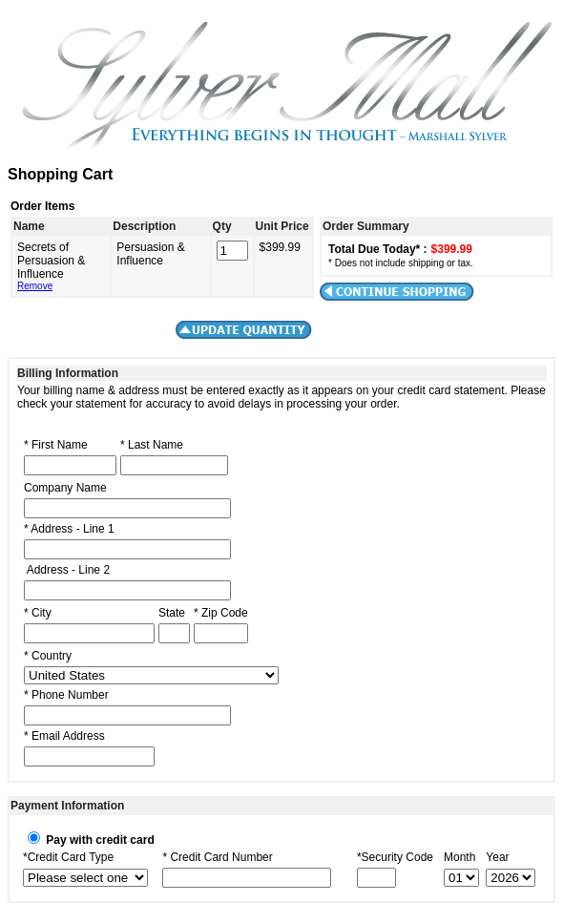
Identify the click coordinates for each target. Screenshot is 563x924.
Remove (35, 286)
